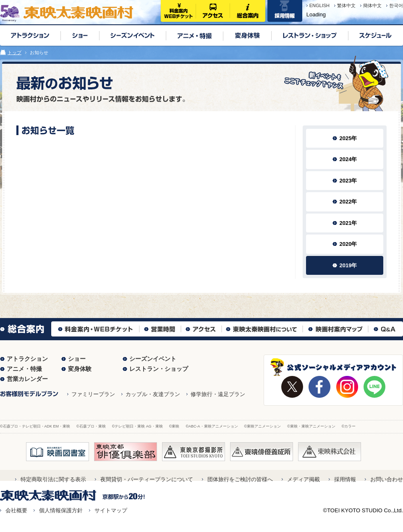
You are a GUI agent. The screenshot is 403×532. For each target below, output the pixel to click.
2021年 (348, 223)
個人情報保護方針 (61, 510)
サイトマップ (111, 510)
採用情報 (345, 479)
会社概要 (16, 510)
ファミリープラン (93, 394)
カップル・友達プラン (153, 394)
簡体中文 (372, 5)
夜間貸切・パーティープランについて (147, 479)
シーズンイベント (153, 359)
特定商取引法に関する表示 (53, 479)
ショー (77, 359)
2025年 (348, 138)
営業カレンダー (27, 379)
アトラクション (27, 359)
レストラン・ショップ (159, 369)
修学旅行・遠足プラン (218, 394)
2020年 (348, 244)
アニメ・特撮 (24, 369)
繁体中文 (346, 5)
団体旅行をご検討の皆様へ (240, 479)
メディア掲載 (304, 479)
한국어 (396, 5)
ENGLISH (319, 5)
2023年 (348, 181)
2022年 (348, 202)
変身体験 (80, 369)
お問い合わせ (387, 479)
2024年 (348, 159)
